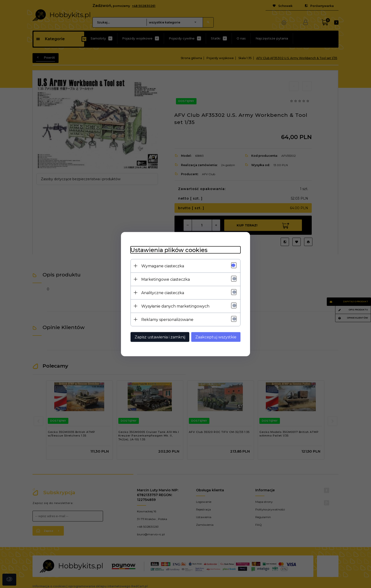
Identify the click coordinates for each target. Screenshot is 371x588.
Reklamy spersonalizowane (167, 319)
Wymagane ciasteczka (163, 266)
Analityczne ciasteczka (163, 293)
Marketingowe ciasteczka (166, 279)
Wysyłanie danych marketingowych (175, 306)
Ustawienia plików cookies (169, 250)
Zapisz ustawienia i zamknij (160, 337)
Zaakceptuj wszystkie (216, 337)
